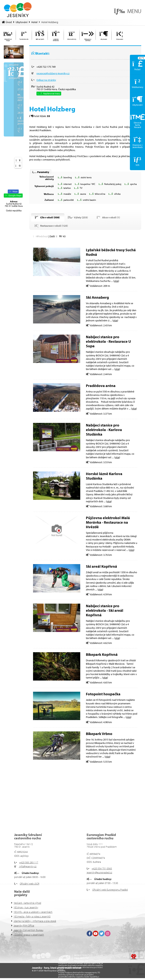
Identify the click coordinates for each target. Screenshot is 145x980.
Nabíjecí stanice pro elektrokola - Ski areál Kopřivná (105, 610)
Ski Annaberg (97, 297)
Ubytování (22, 22)
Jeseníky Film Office (24, 926)
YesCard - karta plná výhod (27, 903)
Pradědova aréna (101, 386)
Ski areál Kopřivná (101, 566)
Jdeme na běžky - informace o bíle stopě (35, 921)
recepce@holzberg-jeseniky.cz (53, 73)
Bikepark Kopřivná (102, 654)
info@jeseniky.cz (28, 866)
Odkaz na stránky (46, 80)
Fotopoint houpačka (103, 694)
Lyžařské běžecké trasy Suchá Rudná (111, 252)
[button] (128, 11)
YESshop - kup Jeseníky (26, 907)
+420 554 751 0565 (102, 868)
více (116, 281)
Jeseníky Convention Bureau (28, 930)
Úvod (18, 10)
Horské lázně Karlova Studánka (104, 476)
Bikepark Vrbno (99, 734)
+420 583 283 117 (29, 862)
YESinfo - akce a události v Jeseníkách (33, 912)
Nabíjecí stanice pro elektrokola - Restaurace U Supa (108, 341)
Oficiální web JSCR (30, 884)
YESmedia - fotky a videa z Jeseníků (32, 916)
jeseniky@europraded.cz (99, 872)
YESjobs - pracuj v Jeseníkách (29, 935)
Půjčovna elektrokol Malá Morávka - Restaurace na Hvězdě (108, 522)
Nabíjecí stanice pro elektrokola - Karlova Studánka (104, 430)
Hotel (34, 22)
